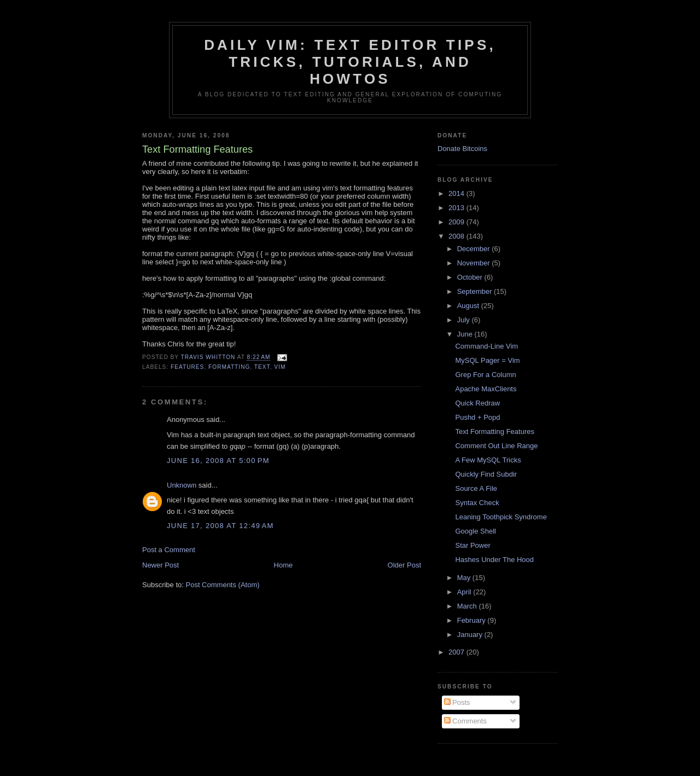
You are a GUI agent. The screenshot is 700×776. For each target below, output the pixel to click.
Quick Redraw (477, 403)
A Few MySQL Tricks (488, 460)
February (472, 620)
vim (280, 367)
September (476, 291)
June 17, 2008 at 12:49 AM (220, 526)
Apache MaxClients (486, 389)
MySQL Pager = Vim (487, 360)
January (471, 635)
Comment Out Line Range (496, 446)
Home (284, 565)
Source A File (476, 488)
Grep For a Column (485, 375)
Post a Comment (169, 550)
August (469, 306)
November (475, 263)
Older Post (404, 565)
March (468, 606)
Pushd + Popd (477, 417)
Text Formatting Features (495, 432)
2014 (457, 193)
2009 (457, 222)
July (465, 320)
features (187, 367)
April (465, 592)
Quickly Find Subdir (486, 474)
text (262, 367)
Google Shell (475, 531)
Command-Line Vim (486, 346)
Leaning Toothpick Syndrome (501, 517)
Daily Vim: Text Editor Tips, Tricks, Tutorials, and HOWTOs (350, 62)
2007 (457, 652)
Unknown (182, 485)
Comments (465, 721)
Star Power (472, 545)
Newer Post (161, 565)
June (466, 334)
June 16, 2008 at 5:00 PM (218, 461)
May (465, 578)
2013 (457, 208)
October (471, 277)
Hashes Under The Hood (494, 560)
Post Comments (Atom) (223, 585)
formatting (229, 367)
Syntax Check (477, 503)
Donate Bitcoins (462, 149)
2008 (457, 236)
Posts (457, 702)
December (475, 249)
